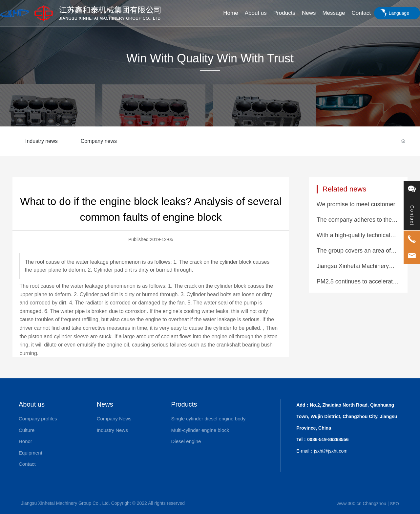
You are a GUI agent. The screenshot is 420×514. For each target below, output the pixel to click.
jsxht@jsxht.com (331, 451)
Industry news (42, 141)
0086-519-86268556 (328, 439)
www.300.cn (349, 503)
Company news (99, 141)
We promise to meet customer (356, 204)
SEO (395, 504)
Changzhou (374, 503)
